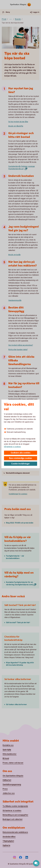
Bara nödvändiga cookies (21, 458)
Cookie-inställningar (20, 464)
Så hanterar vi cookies (12, 447)
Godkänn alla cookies (21, 453)
